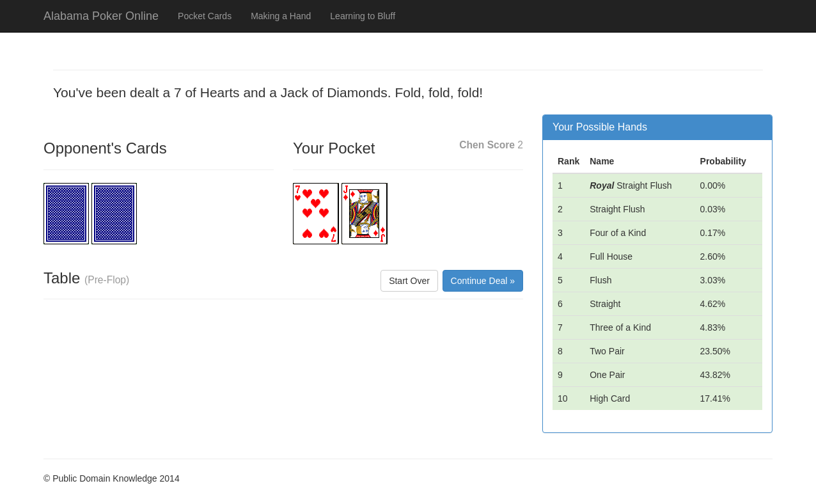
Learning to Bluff (363, 16)
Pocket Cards (205, 16)
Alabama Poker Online (101, 16)
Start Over (409, 281)
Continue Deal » (483, 281)
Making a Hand (281, 16)
